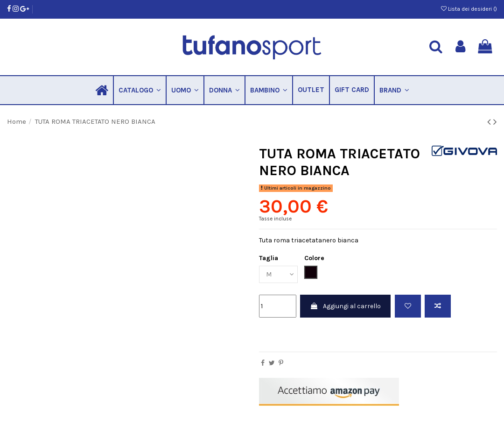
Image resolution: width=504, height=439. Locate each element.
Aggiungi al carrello (345, 306)
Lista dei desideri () (469, 9)
